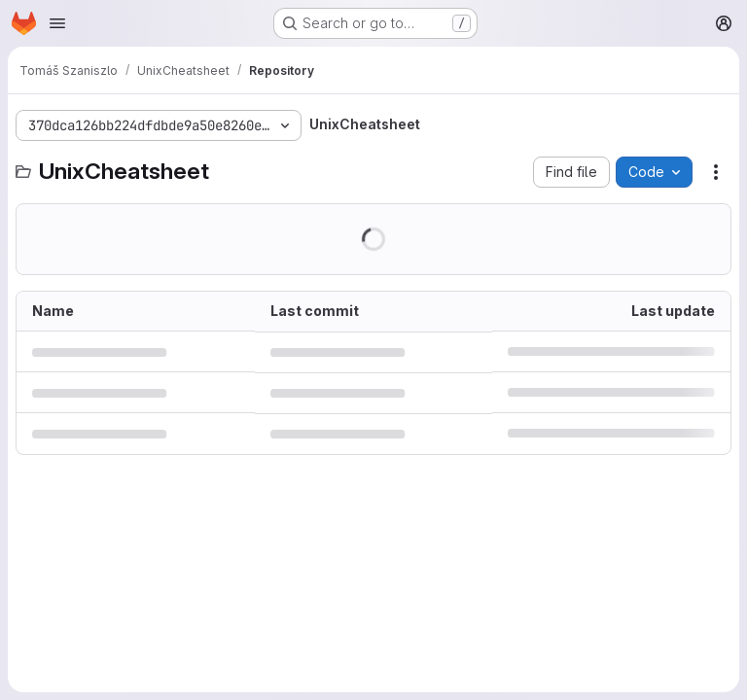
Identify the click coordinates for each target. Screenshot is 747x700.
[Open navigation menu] (57, 23)
